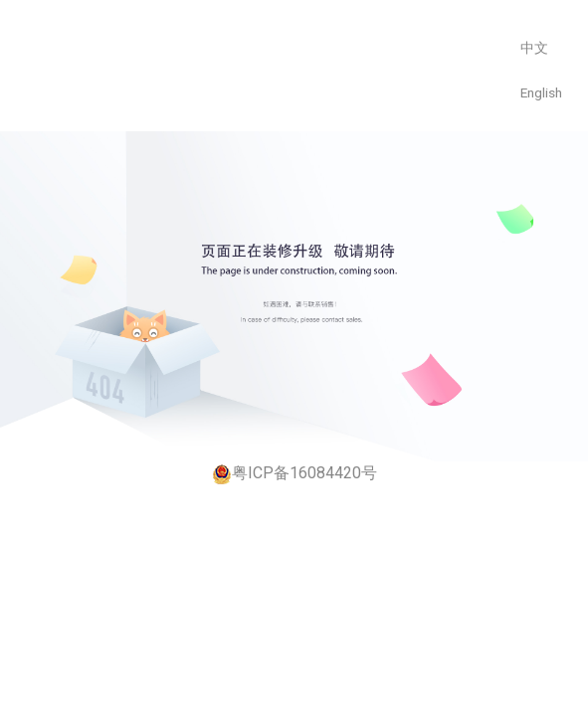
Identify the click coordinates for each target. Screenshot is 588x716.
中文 (534, 48)
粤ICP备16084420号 (294, 474)
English (541, 92)
